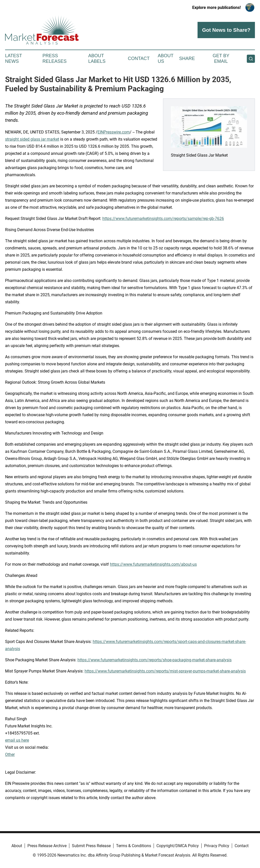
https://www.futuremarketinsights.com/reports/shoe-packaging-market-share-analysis (155, 660)
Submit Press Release (91, 846)
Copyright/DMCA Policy (178, 846)
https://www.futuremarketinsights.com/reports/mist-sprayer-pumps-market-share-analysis (165, 671)
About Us (166, 58)
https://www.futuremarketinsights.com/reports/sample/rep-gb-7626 (163, 219)
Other (10, 754)
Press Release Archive (47, 846)
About (17, 846)
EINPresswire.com (114, 132)
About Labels (97, 58)
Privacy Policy (217, 846)
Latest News (13, 58)
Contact (139, 58)
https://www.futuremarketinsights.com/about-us (153, 564)
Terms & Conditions (134, 846)
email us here (17, 740)
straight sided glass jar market (32, 139)
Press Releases (54, 58)
